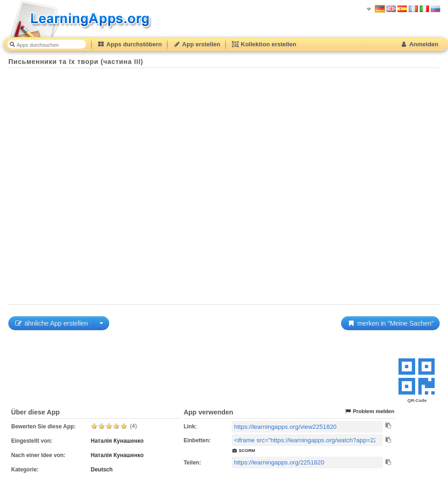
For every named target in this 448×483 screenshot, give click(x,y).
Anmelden (419, 44)
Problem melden (369, 411)
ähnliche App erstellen (51, 323)
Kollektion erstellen (264, 44)
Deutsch (102, 470)
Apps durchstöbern (130, 44)
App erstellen (197, 44)
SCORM (244, 450)
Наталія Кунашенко (117, 441)
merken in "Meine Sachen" (390, 323)
